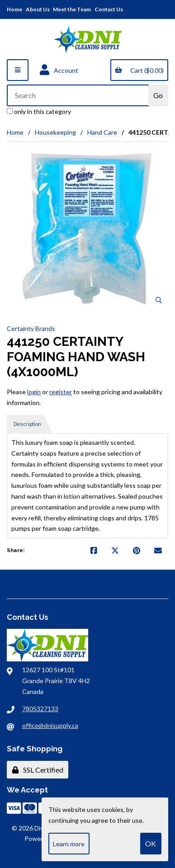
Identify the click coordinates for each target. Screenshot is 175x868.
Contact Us (109, 9)
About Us (38, 9)
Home (14, 9)
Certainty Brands (31, 328)
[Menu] (18, 70)
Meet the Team (72, 9)
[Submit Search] (158, 95)
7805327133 (40, 709)
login (34, 392)
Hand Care (102, 132)
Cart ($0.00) (139, 70)
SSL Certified (38, 770)
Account (59, 70)
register (61, 392)
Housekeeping (55, 132)
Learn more (69, 844)
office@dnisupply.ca (50, 725)
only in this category (39, 111)
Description (27, 424)
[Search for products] (78, 95)
